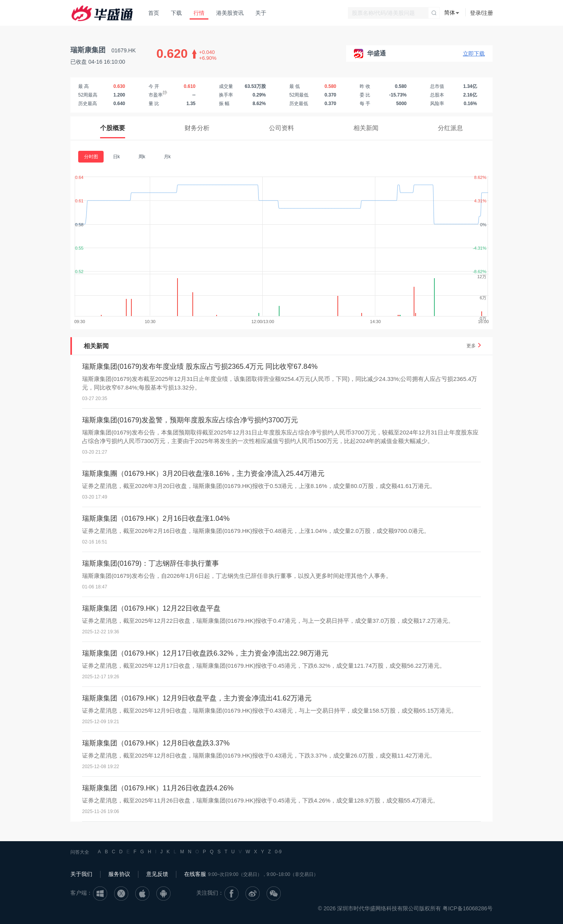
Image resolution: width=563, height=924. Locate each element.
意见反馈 (157, 874)
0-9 (278, 852)
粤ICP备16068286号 (468, 908)
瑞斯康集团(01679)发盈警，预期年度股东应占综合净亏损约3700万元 (190, 420)
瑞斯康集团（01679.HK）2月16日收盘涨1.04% (156, 518)
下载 (176, 13)
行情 (199, 13)
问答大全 (80, 852)
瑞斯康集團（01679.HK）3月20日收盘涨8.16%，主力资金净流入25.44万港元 (203, 474)
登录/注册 (482, 13)
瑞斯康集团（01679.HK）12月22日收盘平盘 (151, 608)
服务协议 (119, 874)
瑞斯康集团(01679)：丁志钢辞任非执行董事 (151, 563)
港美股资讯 (230, 13)
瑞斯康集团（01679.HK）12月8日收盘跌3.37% (156, 743)
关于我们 (81, 874)
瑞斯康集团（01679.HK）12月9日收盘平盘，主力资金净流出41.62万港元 (197, 698)
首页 (154, 13)
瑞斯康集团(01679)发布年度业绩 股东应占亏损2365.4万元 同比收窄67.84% (200, 366)
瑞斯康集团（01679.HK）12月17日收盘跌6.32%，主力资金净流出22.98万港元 (205, 653)
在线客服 (195, 874)
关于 (261, 13)
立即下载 (474, 54)
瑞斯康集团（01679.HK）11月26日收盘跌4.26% (158, 788)
